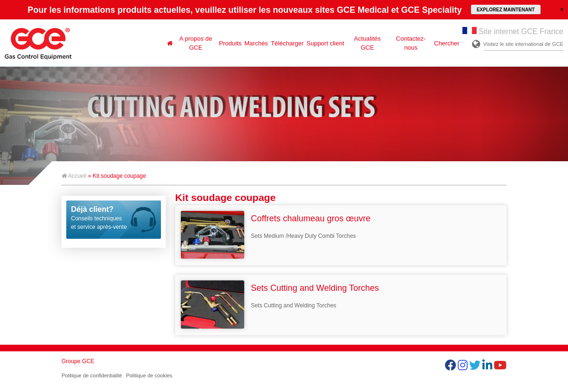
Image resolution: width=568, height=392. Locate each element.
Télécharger (287, 43)
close (562, 9)
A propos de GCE (196, 43)
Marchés (256, 43)
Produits (231, 43)
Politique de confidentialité (92, 375)
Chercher (447, 43)
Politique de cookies (149, 375)
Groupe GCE (78, 361)
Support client (326, 43)
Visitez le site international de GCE (523, 44)
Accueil (74, 176)
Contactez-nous (411, 43)
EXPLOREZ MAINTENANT (506, 10)
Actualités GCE (367, 43)
